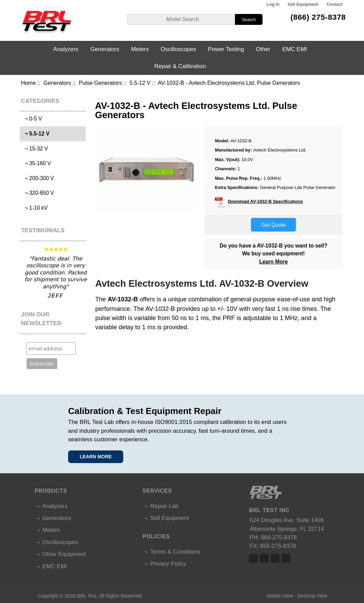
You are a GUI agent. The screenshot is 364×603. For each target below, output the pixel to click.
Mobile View (280, 596)
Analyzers (66, 49)
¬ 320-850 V (38, 193)
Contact (334, 4)
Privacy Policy (168, 564)
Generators (57, 83)
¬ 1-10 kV (34, 208)
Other (263, 49)
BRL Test (87, 596)
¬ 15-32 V (35, 149)
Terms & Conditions (175, 552)
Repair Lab (164, 506)
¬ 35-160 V (36, 163)
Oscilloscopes (178, 49)
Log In (273, 4)
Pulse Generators (100, 83)
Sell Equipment (303, 4)
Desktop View (312, 596)
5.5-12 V (140, 83)
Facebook (253, 558)
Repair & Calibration (180, 66)
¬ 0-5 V (32, 119)
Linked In (275, 558)
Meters (140, 49)
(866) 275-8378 (318, 17)
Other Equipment (64, 554)
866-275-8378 (279, 537)
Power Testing (226, 49)
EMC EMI (295, 49)
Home (28, 83)
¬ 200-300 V (38, 178)
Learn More (273, 262)
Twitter (264, 558)
